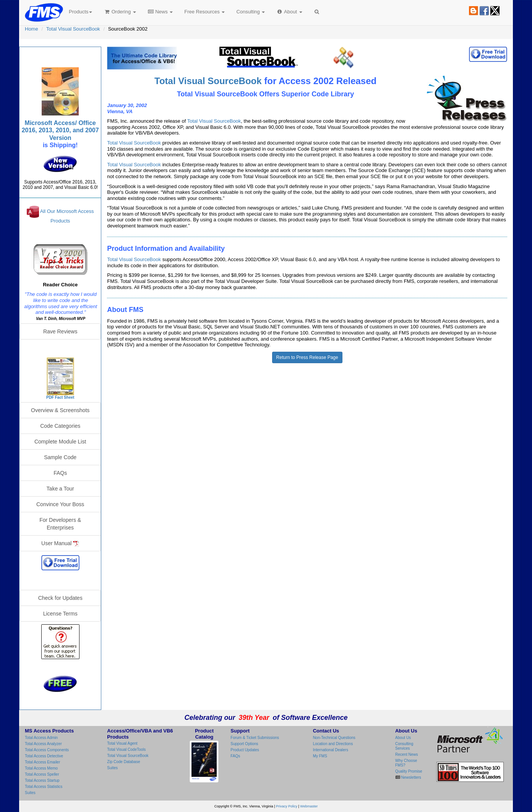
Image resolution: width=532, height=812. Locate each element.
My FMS (320, 756)
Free (204, 12)
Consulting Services (404, 746)
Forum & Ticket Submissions (255, 738)
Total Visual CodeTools (126, 749)
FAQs (60, 473)
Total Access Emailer (42, 762)
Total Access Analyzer (43, 744)
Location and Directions (333, 744)
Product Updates (245, 750)
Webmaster (309, 806)
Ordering (120, 12)
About (289, 12)
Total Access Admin (41, 738)
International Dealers (331, 750)
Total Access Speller (42, 774)
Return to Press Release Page (307, 357)
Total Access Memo (41, 768)
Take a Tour (60, 489)
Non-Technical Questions (334, 738)
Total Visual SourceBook (73, 29)
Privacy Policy (287, 806)
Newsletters (411, 777)
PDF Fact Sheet (60, 397)
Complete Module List (60, 442)
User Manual (60, 543)
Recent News (406, 754)
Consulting (251, 12)
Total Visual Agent (122, 743)
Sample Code (60, 457)
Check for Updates (60, 598)
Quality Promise (409, 771)
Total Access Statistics (44, 787)
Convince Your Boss (60, 504)
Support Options (244, 744)
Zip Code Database (123, 762)
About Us (403, 738)
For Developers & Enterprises (60, 524)
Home (32, 29)
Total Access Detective (44, 756)
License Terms (60, 614)
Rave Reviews (60, 331)
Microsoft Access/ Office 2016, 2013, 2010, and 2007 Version (60, 130)
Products (80, 12)
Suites (30, 793)
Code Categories (60, 426)
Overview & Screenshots (60, 410)
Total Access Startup (42, 780)
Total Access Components (47, 750)
